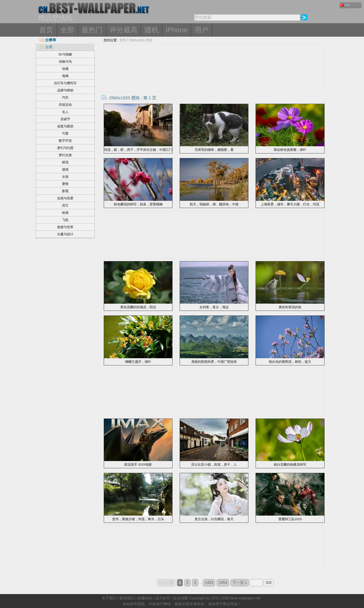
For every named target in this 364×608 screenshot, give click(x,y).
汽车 (65, 98)
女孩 (65, 177)
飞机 (65, 220)
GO (269, 583)
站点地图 (181, 598)
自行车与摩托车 (65, 83)
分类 (46, 47)
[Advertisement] (214, 79)
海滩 (65, 76)
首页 (46, 30)
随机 (152, 30)
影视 (65, 191)
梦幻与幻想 (65, 148)
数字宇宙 (65, 141)
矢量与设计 (65, 234)
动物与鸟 (65, 62)
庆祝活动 (65, 105)
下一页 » (240, 583)
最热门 (92, 30)
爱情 (65, 184)
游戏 (65, 169)
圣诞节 (65, 119)
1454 (223, 583)
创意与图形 (65, 126)
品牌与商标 (65, 90)
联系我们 (127, 598)
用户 (201, 30)
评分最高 (123, 30)
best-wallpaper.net (245, 598)
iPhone (177, 30)
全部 (67, 30)
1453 (209, 583)
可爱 (65, 133)
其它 (65, 205)
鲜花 (65, 162)
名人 (65, 112)
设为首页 (163, 598)
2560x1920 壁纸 (140, 40)
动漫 (65, 69)
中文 (345, 5)
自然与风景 (65, 198)
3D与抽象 (65, 54)
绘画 (65, 213)
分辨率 (48, 40)
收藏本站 (145, 598)
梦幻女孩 (65, 155)
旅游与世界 (65, 227)
